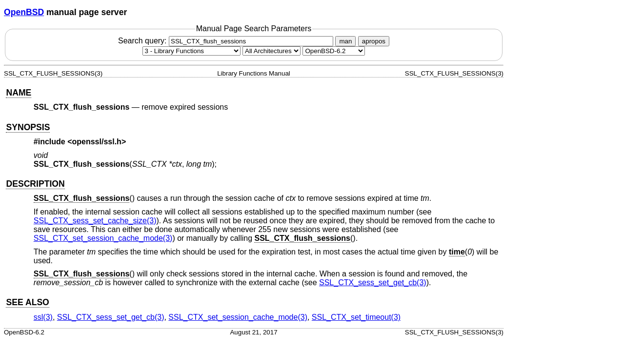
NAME (19, 93)
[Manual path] (334, 51)
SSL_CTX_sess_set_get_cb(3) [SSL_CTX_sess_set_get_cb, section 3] (373, 283)
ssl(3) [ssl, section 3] (43, 317)
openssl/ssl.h (97, 142)
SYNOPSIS (28, 127)
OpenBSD (24, 12)
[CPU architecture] (272, 51)
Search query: (227, 41)
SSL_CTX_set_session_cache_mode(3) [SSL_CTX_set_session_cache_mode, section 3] (103, 238)
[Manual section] (191, 51)
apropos (374, 41)
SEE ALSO (27, 302)
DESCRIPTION (35, 184)
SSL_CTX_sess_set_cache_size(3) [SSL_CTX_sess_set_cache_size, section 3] (95, 221)
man (345, 41)
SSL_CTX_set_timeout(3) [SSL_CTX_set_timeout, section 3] (356, 317)
